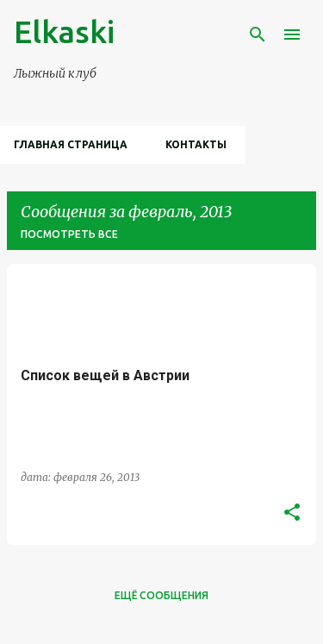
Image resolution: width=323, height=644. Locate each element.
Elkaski (64, 31)
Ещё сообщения (161, 595)
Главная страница (71, 144)
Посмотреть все (69, 234)
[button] (292, 513)
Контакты (196, 144)
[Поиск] (258, 34)
